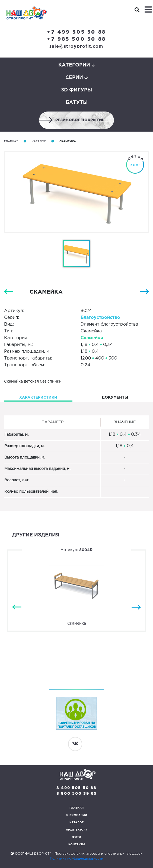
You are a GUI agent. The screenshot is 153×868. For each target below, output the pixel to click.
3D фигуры (76, 90)
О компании (77, 815)
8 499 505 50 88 (76, 788)
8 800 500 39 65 (77, 794)
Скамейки (92, 338)
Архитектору (77, 830)
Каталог (39, 142)
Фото (77, 837)
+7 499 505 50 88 (76, 32)
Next (136, 607)
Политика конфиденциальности (77, 859)
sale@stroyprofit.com (76, 47)
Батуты (77, 103)
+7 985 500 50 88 (76, 39)
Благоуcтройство (100, 318)
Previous (17, 607)
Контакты (77, 845)
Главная (11, 142)
